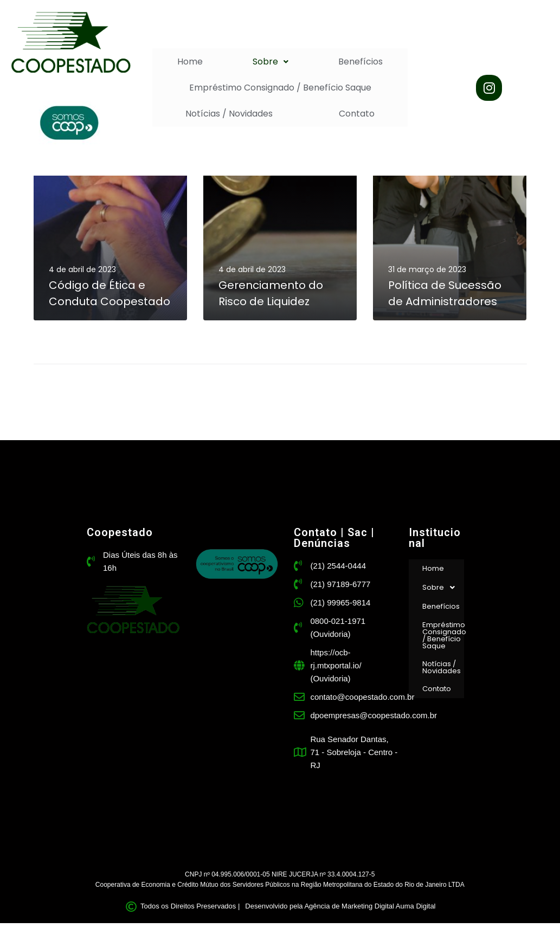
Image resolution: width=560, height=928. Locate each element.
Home (190, 62)
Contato (357, 114)
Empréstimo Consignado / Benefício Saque (280, 88)
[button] (271, 62)
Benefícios (361, 62)
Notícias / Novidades (229, 114)
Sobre (271, 62)
